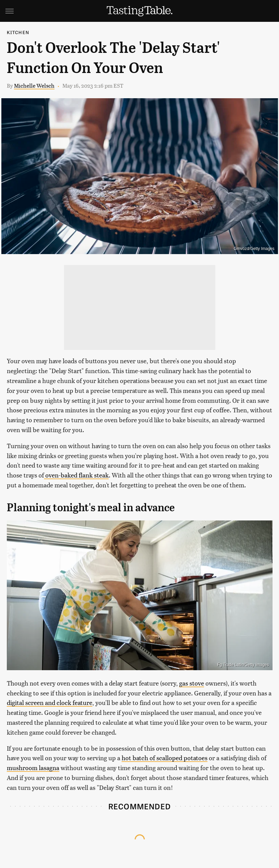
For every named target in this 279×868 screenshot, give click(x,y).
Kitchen (18, 32)
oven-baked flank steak (76, 475)
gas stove (192, 683)
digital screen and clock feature (50, 702)
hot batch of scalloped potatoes (165, 758)
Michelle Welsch (34, 85)
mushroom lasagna (33, 768)
